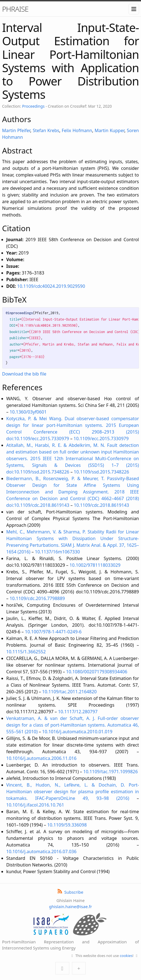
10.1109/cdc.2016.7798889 (37, 598)
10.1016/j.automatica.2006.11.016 (42, 758)
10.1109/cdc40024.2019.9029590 (51, 286)
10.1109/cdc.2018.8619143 (101, 505)
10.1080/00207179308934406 (97, 672)
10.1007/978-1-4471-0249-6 (53, 632)
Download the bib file (24, 374)
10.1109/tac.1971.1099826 (111, 772)
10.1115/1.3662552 (26, 652)
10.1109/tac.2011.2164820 (69, 692)
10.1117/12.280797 (78, 712)
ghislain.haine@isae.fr (70, 906)
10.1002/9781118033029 (95, 565)
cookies (126, 956)
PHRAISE (15, 9)
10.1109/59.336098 (67, 825)
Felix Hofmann (77, 130)
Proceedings (33, 106)
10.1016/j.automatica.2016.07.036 (42, 851)
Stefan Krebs (46, 130)
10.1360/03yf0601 (28, 412)
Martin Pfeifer (16, 130)
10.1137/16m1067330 (57, 552)
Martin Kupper (109, 130)
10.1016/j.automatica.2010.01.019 (77, 732)
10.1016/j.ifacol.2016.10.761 (35, 805)
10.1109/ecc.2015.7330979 (101, 439)
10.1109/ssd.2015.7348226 (101, 472)
